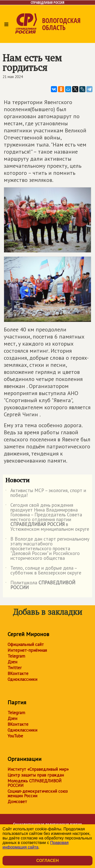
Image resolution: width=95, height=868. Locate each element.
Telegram (16, 656)
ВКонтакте (18, 673)
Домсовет (17, 802)
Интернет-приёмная (27, 650)
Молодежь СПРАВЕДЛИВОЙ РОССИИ (35, 783)
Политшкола (40, 585)
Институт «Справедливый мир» (38, 769)
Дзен (12, 662)
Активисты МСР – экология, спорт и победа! (46, 493)
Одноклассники (22, 679)
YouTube (15, 736)
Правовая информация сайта (36, 845)
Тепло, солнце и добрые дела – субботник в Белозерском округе (43, 571)
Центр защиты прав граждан (36, 775)
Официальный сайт (26, 644)
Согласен (47, 861)
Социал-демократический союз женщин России (38, 793)
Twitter (15, 668)
